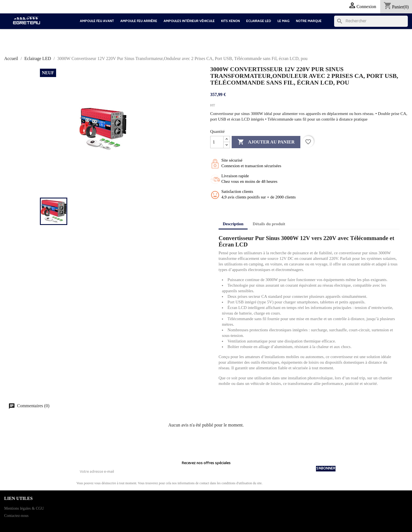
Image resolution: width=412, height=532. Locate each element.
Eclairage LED (259, 21)
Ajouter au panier (266, 142)
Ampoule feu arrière (139, 21)
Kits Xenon (230, 21)
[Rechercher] (371, 21)
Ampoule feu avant (97, 21)
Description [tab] (233, 224)
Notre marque (309, 21)
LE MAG (283, 21)
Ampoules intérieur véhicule (189, 21)
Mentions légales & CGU (24, 508)
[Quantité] (217, 142)
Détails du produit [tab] (269, 224)
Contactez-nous (16, 516)
